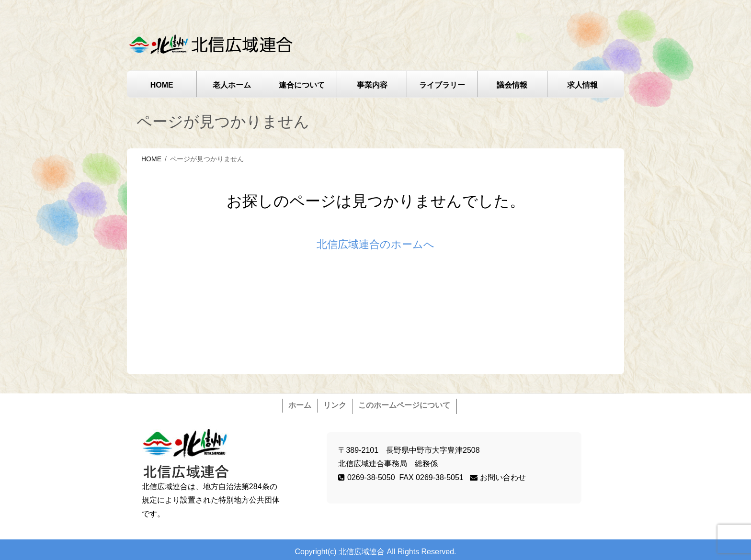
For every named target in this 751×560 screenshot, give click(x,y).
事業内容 (372, 85)
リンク (335, 405)
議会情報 (512, 85)
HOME (162, 85)
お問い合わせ (498, 477)
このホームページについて (404, 405)
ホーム (300, 405)
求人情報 (582, 85)
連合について (302, 85)
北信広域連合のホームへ (375, 244)
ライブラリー (442, 85)
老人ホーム (232, 85)
